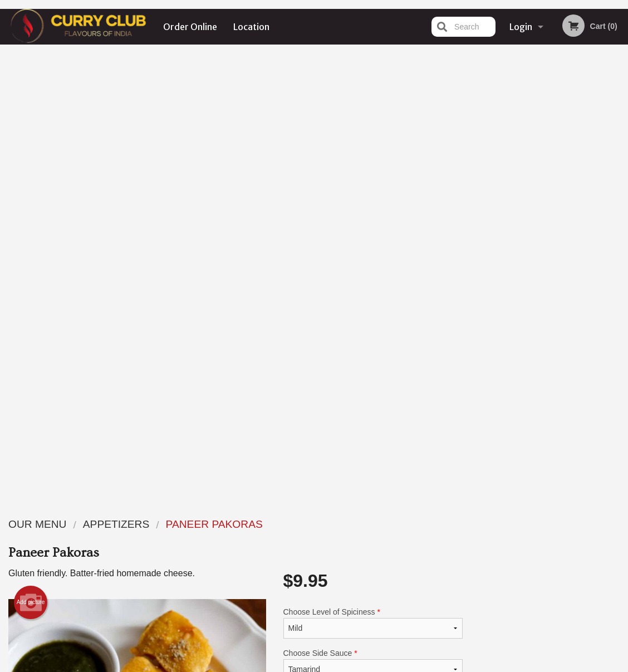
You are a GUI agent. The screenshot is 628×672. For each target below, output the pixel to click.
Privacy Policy (391, 551)
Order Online (190, 27)
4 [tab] (558, 312)
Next (620, 240)
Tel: (490, 551)
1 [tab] (508, 312)
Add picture (31, 156)
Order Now (550, 69)
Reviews (382, 524)
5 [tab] (575, 312)
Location (251, 27)
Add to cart (385, 317)
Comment (373, 263)
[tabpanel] (550, 240)
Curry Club (72, 509)
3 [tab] (542, 312)
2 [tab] (525, 312)
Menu (285, 524)
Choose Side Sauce (373, 218)
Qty (310, 307)
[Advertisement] (235, 447)
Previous (480, 240)
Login (521, 27)
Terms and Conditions (403, 538)
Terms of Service (333, 665)
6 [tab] (592, 312)
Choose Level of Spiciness (373, 176)
